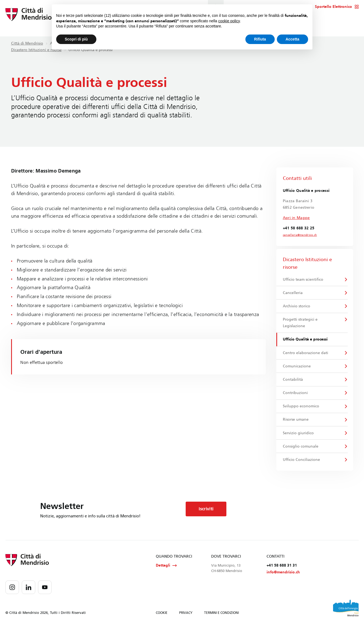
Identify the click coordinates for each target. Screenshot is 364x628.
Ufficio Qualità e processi (306, 340)
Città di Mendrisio (27, 43)
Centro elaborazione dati (306, 353)
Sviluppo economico (301, 407)
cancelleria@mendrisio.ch (300, 235)
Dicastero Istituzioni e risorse (36, 50)
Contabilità (293, 380)
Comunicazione (297, 366)
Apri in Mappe (296, 218)
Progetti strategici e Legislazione (300, 323)
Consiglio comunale (301, 447)
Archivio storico (297, 306)
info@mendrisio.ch (283, 573)
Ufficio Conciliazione (302, 460)
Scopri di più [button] (76, 39)
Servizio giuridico (299, 434)
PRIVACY (186, 614)
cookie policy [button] (229, 21)
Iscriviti (206, 510)
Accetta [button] (292, 39)
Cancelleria (293, 293)
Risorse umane (296, 420)
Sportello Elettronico (337, 7)
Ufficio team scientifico (303, 279)
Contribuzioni (296, 393)
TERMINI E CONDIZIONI (221, 614)
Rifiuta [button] (260, 39)
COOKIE (162, 614)
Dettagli (166, 567)
